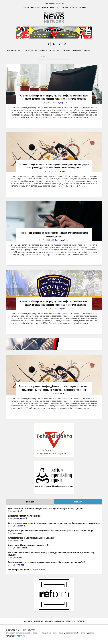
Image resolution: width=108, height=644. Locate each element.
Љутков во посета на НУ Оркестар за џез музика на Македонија (31, 538)
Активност (35, 7)
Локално (21, 526)
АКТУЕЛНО (78, 502)
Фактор (21, 533)
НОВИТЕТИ (30, 502)
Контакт (82, 7)
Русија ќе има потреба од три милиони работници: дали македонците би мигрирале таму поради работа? (47, 562)
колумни (27, 621)
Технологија (77, 50)
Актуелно (54, 7)
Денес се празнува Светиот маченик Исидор (24, 516)
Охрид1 (21, 518)
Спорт (59, 50)
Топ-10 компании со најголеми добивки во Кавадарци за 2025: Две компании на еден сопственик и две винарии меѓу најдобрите (51, 554)
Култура (34, 50)
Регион (26, 50)
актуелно (59, 621)
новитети (70, 621)
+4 (66, 103)
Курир (61, 103)
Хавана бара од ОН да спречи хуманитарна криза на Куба (29, 545)
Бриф (62, 309)
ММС (62, 394)
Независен (22, 548)
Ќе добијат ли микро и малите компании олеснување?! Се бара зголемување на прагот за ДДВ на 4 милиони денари (51, 530)
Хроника (67, 50)
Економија (43, 50)
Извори (26, 7)
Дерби (20, 511)
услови (80, 621)
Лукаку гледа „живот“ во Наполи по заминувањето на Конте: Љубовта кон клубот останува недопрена (45, 508)
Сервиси (73, 7)
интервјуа (38, 621)
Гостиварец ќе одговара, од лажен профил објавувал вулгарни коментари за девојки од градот (54, 234)
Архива (45, 7)
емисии (49, 621)
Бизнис (52, 50)
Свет (20, 50)
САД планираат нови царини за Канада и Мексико (27, 569)
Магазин (87, 50)
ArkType (21, 636)
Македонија (12, 50)
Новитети (64, 7)
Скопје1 (62, 171)
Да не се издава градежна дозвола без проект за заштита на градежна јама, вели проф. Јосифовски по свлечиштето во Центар (54, 523)
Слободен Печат (62, 240)
